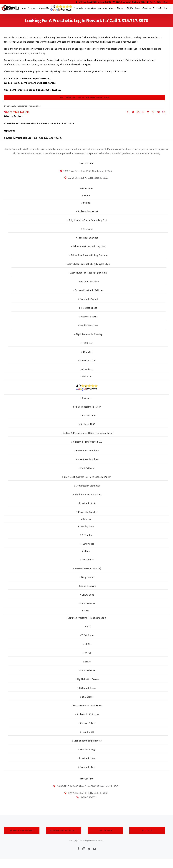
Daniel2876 (11, 108)
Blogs (87, 553)
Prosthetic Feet (88, 769)
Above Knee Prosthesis (88, 461)
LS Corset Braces (88, 690)
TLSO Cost (88, 345)
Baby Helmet (88, 579)
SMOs (88, 663)
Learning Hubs (87, 528)
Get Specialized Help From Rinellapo (84, 98)
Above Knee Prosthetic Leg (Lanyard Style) (89, 266)
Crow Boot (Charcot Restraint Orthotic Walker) (88, 479)
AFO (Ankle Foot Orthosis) (88, 570)
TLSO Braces (88, 637)
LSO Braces (88, 699)
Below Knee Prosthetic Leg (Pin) (89, 248)
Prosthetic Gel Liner (89, 283)
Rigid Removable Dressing (89, 336)
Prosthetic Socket (89, 301)
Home (87, 197)
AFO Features (89, 417)
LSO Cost (88, 354)
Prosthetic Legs (88, 751)
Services (87, 521)
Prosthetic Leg (34, 108)
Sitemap (101, 842)
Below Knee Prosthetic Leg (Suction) (89, 257)
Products (87, 400)
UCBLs (88, 646)
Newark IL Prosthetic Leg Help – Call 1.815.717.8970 (32, 140)
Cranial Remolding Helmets (88, 743)
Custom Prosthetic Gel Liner (89, 292)
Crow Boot (88, 371)
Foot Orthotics (88, 470)
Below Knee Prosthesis (88, 452)
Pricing (87, 205)
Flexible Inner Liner (89, 327)
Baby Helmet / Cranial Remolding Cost (88, 222)
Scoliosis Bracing (88, 588)
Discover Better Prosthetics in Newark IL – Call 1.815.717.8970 (40, 125)
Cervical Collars (88, 725)
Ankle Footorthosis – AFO (88, 409)
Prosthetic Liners (88, 760)
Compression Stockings (88, 488)
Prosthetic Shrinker (88, 514)
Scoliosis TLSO (88, 426)
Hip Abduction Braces (88, 681)
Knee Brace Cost (88, 362)
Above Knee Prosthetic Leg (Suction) (89, 275)
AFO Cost (88, 231)
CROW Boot (88, 597)
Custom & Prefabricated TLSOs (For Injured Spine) (88, 435)
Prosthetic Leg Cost (88, 240)
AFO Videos (88, 537)
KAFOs (88, 655)
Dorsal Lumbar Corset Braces (88, 707)
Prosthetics (88, 561)
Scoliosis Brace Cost (88, 213)
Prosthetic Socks (89, 318)
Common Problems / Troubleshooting (87, 620)
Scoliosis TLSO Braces (88, 716)
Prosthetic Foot (89, 310)
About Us (87, 378)
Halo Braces (88, 734)
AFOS (88, 628)
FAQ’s (87, 613)
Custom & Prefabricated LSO (88, 444)
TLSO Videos (88, 546)
